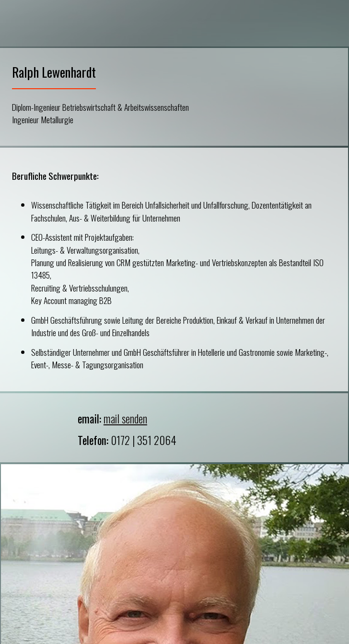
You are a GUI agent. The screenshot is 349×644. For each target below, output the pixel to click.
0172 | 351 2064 (144, 440)
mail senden (125, 419)
